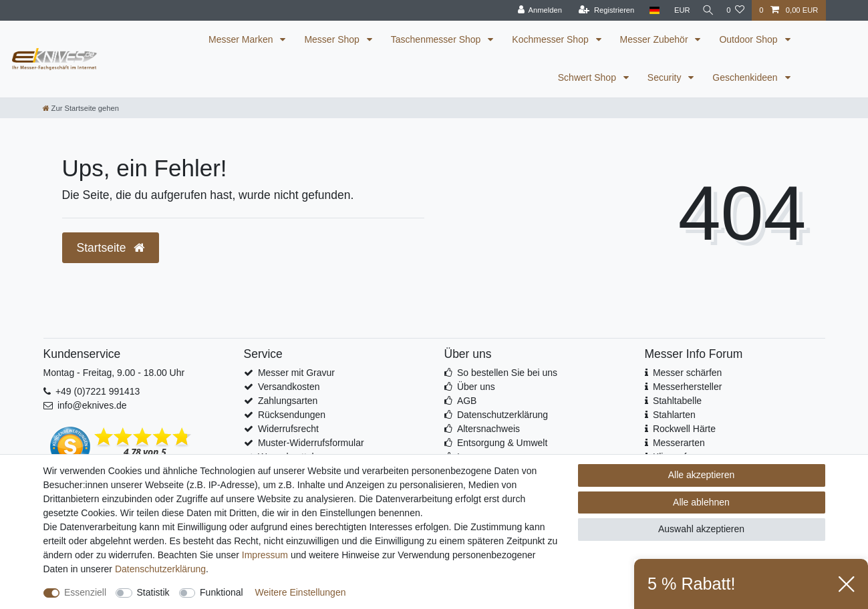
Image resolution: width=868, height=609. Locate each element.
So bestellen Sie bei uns (507, 373)
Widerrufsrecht (288, 429)
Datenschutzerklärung (502, 415)
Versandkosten (289, 387)
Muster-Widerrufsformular (311, 443)
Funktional (222, 592)
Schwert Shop (588, 77)
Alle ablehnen (701, 502)
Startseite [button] (111, 248)
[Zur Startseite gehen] (81, 108)
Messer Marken (242, 39)
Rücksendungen (292, 415)
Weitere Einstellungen (301, 592)
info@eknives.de (92, 405)
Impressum (265, 555)
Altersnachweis (488, 429)
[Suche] (706, 10)
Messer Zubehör (656, 39)
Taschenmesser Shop (437, 39)
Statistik (153, 592)
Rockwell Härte (684, 429)
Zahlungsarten (288, 401)
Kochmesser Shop (551, 39)
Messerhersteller (687, 387)
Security (666, 77)
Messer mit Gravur (296, 373)
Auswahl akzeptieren (701, 529)
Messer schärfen (687, 373)
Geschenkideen (746, 77)
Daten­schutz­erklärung (160, 569)
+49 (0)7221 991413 (98, 391)
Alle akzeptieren (702, 475)
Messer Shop (333, 39)
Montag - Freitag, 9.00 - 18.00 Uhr (114, 373)
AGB (467, 401)
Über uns (476, 387)
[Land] (649, 10)
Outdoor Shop (749, 39)
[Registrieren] (601, 10)
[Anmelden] (534, 10)
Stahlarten (674, 415)
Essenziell (85, 592)
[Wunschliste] (735, 10)
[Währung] (677, 10)
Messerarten (679, 443)
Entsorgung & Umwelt (502, 443)
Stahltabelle (677, 401)
